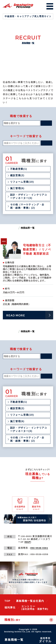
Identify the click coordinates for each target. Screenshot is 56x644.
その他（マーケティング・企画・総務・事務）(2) (27, 206)
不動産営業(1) (19, 169)
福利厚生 (10, 608)
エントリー (35, 608)
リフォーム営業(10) (22, 182)
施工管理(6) (17, 188)
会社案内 (38, 601)
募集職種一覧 (24, 601)
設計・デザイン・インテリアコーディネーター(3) (29, 196)
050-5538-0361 (39, 548)
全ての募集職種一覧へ (36, 485)
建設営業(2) (17, 175)
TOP (7, 601)
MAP (28, 542)
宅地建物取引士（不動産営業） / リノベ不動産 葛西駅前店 (37, 249)
